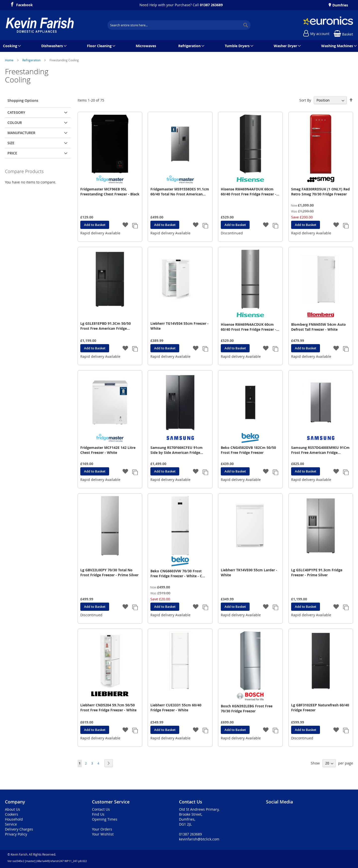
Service (11, 824)
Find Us (98, 814)
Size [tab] (11, 143)
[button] (125, 225)
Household (14, 819)
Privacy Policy (16, 834)
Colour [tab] (15, 123)
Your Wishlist (103, 834)
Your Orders (102, 829)
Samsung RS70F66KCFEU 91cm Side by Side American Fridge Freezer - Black (177, 450)
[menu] (179, 46)
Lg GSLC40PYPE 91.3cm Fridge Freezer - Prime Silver (317, 572)
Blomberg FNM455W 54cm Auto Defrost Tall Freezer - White (318, 327)
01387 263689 (211, 5)
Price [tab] (12, 153)
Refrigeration (32, 60)
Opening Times (105, 819)
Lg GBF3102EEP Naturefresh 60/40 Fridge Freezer (320, 707)
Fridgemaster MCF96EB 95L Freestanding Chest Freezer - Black (110, 192)
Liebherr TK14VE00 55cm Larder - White (249, 572)
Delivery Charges (19, 829)
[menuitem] (11, 46)
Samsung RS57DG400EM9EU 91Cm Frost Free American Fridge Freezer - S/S (320, 450)
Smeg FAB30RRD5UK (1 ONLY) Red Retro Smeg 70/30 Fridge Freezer (320, 192)
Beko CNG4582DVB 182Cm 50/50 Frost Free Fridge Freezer (248, 450)
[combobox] (179, 25)
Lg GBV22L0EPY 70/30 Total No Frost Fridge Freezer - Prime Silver (109, 572)
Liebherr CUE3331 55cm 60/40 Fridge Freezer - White (176, 707)
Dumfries (340, 5)
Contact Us (101, 809)
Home (10, 60)
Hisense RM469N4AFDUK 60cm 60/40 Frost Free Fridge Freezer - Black (248, 192)
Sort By (305, 100)
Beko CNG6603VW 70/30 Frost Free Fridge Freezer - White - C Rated (176, 574)
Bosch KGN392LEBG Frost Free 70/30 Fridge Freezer (247, 708)
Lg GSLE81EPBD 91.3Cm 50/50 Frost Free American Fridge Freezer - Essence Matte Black (106, 326)
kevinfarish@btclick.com (199, 839)
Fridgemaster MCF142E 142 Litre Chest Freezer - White (108, 450)
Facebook (24, 4)
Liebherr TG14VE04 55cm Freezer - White (179, 326)
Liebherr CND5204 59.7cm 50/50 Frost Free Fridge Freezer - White (108, 707)
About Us (13, 809)
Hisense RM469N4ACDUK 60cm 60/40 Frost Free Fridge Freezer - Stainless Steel (248, 327)
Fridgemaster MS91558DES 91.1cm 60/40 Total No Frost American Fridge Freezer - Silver (180, 192)
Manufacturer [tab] (21, 133)
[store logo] (40, 25)
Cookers (12, 814)
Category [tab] (16, 112)
